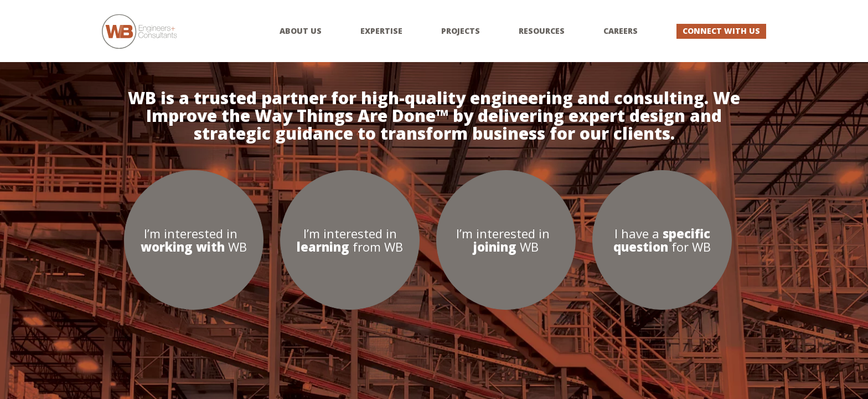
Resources (542, 31)
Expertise (381, 31)
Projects (461, 31)
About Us (301, 31)
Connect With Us (721, 31)
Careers (621, 31)
